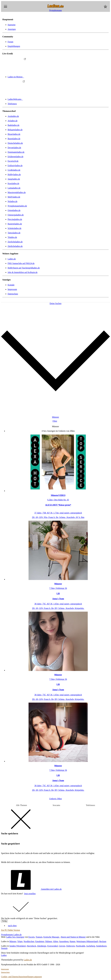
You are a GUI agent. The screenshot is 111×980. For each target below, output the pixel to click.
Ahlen (55, 941)
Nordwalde (81, 946)
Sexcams (56, 805)
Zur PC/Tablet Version (10, 930)
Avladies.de (13, 121)
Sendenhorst (101, 946)
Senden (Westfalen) (18, 946)
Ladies (4, 955)
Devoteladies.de (14, 148)
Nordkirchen (29, 941)
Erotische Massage (52, 937)
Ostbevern (70, 946)
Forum (10, 42)
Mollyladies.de (14, 197)
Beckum (103, 941)
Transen (39, 937)
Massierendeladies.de (17, 192)
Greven (62, 946)
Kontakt (11, 285)
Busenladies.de (14, 139)
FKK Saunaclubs (21, 263)
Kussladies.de (13, 183)
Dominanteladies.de (16, 152)
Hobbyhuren (24, 268)
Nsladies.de (12, 201)
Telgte (20, 941)
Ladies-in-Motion (36, 77)
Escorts (31, 937)
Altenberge (42, 946)
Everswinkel (53, 946)
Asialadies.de (13, 116)
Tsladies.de (12, 237)
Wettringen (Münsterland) (87, 941)
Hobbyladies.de (14, 174)
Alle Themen (21, 805)
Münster (13, 941)
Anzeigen (12, 29)
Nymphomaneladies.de (17, 206)
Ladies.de (12, 259)
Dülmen (49, 941)
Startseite (12, 25)
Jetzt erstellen (30, 894)
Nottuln (4, 948)
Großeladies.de (14, 170)
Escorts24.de (13, 161)
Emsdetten (40, 941)
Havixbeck (31, 946)
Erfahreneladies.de (15, 157)
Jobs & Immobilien (23, 272)
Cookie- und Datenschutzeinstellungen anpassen (21, 977)
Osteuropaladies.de (16, 215)
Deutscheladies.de (15, 143)
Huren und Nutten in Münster (73, 937)
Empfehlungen (14, 46)
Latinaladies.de (14, 188)
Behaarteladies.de (15, 130)
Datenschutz (13, 294)
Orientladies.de (14, 210)
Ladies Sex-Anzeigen (15, 937)
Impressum (12, 289)
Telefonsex (12, 104)
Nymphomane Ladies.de (11, 935)
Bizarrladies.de (14, 134)
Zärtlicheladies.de (15, 246)
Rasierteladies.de (15, 224)
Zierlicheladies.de (15, 242)
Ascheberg (91, 946)
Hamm (72, 941)
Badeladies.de (13, 125)
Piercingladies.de (15, 219)
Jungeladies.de (14, 179)
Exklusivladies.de (15, 166)
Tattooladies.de (14, 233)
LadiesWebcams (35, 99)
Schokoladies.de (14, 228)
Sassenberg (64, 941)
